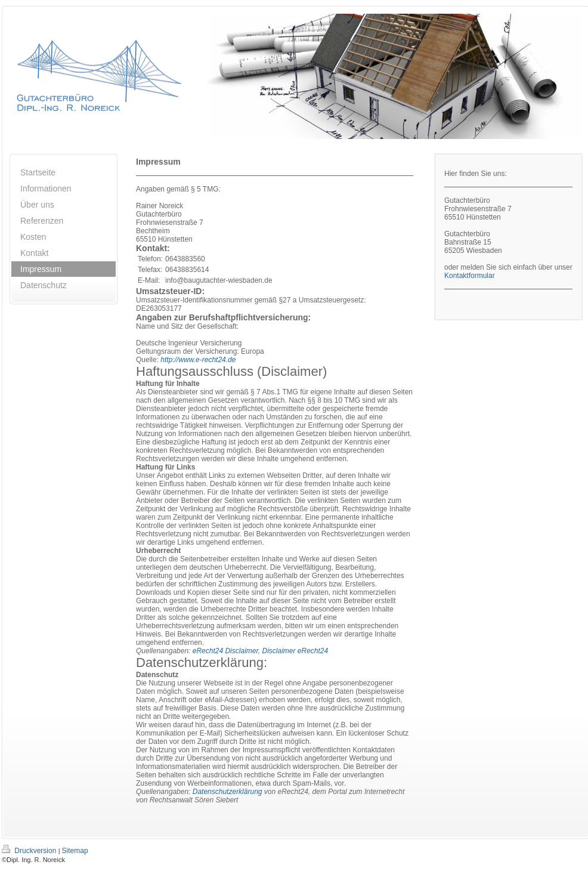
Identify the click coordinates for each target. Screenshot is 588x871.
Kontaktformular (470, 276)
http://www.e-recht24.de (198, 360)
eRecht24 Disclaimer (225, 651)
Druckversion (30, 851)
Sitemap (75, 851)
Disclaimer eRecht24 (295, 651)
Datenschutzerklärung (228, 792)
